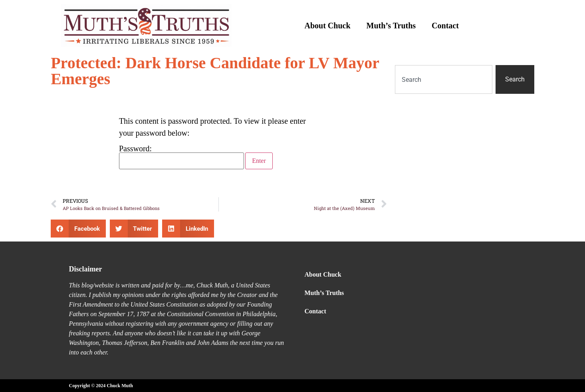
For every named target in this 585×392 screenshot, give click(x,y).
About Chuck (328, 26)
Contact (445, 26)
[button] (78, 229)
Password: (181, 157)
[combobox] (444, 79)
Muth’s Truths (391, 26)
